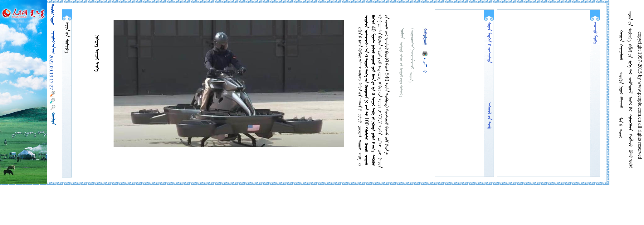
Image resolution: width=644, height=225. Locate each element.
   (67, 37)
